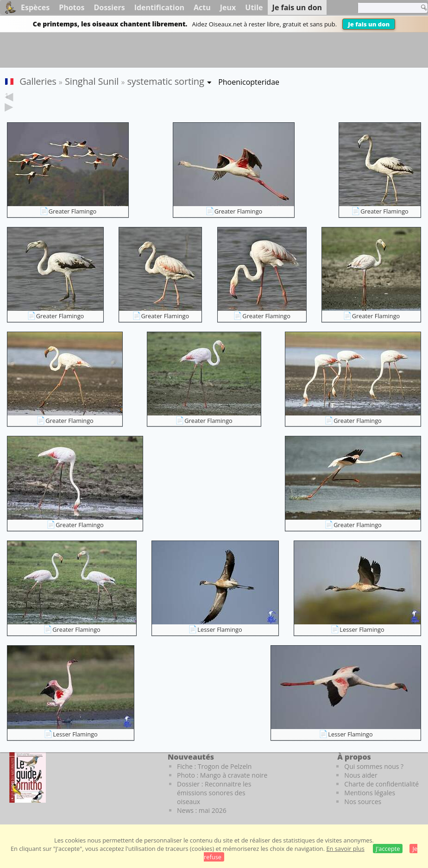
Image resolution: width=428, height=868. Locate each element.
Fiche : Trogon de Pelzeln (214, 766)
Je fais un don (369, 24)
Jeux (228, 7)
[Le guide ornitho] (28, 777)
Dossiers (109, 7)
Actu (202, 7)
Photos (72, 7)
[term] (386, 8)
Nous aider (361, 775)
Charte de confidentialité (381, 784)
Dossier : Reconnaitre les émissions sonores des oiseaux (214, 793)
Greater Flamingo (73, 211)
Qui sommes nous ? (374, 766)
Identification (159, 7)
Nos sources (363, 802)
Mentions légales (370, 793)
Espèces (35, 7)
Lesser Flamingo (220, 629)
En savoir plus (345, 849)
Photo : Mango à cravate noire (222, 775)
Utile (254, 7)
